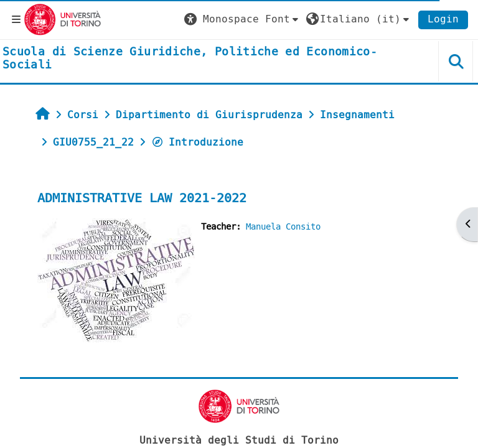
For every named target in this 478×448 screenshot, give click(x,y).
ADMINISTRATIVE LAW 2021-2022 (142, 198)
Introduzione (197, 142)
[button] (243, 19)
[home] (199, 59)
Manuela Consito (283, 227)
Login (443, 19)
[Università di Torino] (63, 19)
